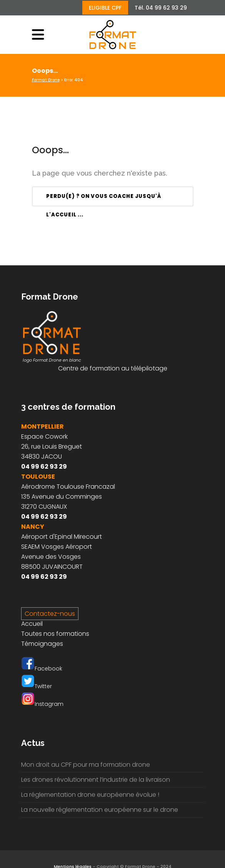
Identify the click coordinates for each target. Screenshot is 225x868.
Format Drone (46, 80)
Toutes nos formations (55, 634)
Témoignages (42, 644)
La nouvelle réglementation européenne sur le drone (100, 810)
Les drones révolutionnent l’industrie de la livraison (96, 780)
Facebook (42, 669)
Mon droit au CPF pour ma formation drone (86, 765)
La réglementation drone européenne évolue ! (90, 795)
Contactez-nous (50, 614)
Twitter (37, 686)
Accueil (32, 624)
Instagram (42, 704)
